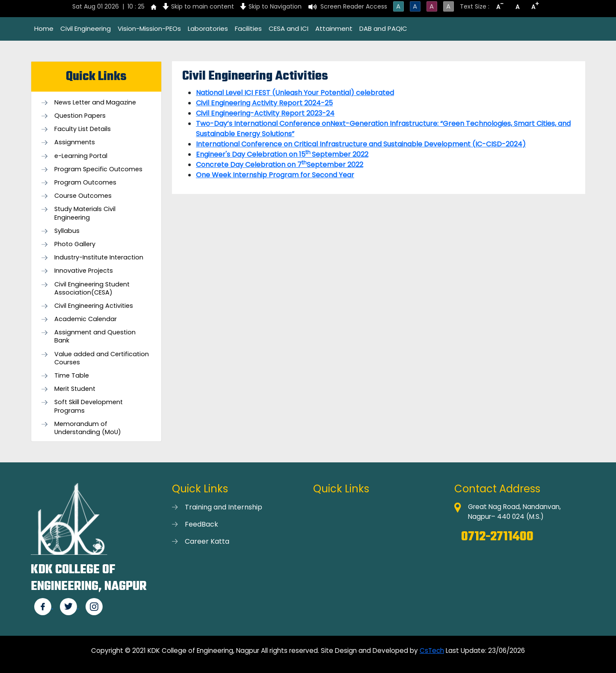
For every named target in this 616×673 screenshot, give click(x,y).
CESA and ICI (289, 28)
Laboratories (208, 28)
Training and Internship (224, 507)
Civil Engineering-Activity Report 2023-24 (265, 113)
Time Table (72, 376)
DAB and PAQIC (383, 28)
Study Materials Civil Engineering (85, 213)
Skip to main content (203, 6)
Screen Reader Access (354, 6)
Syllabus (67, 231)
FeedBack (201, 524)
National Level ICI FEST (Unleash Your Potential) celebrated (295, 93)
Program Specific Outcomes (98, 169)
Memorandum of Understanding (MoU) (88, 428)
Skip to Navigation (275, 6)
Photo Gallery (75, 244)
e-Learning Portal (81, 156)
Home (44, 28)
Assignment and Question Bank (95, 336)
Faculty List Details (83, 129)
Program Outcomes (85, 183)
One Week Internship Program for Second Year (275, 175)
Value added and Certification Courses (102, 358)
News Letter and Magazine (95, 103)
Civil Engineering (86, 28)
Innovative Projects (84, 271)
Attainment (334, 28)
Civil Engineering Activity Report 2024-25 (264, 103)
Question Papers (80, 116)
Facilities (248, 28)
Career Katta (207, 541)
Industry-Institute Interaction (99, 258)
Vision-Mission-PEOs (149, 28)
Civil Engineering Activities (94, 306)
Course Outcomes (83, 196)
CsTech (432, 651)
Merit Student (75, 389)
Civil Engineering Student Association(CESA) (92, 289)
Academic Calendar (86, 319)
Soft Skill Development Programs (89, 406)
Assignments (75, 142)
